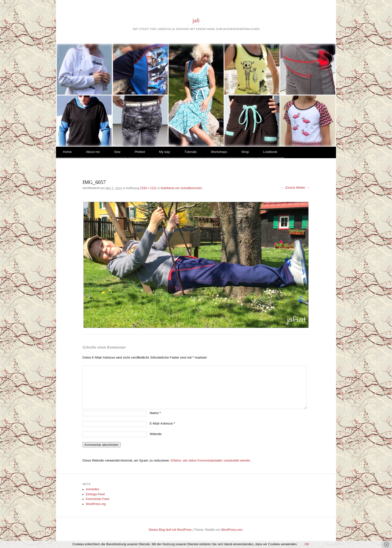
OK (307, 544)
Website (156, 434)
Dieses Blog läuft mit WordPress (170, 530)
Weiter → (303, 188)
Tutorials (190, 152)
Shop (245, 152)
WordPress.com (232, 530)
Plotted (140, 152)
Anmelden (92, 489)
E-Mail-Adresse (162, 423)
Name (155, 413)
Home (67, 152)
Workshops (219, 152)
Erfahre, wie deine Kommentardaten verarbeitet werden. (211, 460)
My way (164, 152)
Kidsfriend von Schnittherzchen (181, 188)
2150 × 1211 (148, 188)
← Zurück (288, 188)
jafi (196, 20)
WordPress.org (96, 504)
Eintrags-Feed (95, 494)
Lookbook (270, 152)
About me (93, 152)
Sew (117, 152)
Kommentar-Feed (97, 499)
